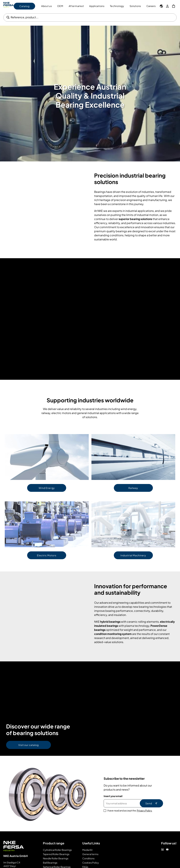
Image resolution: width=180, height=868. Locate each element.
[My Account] (167, 6)
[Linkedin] (163, 849)
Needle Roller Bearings (56, 858)
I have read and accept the (130, 810)
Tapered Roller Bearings (56, 854)
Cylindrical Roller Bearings (57, 850)
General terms (90, 854)
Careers (151, 6)
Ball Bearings (50, 863)
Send (151, 803)
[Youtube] (167, 849)
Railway (133, 488)
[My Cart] (174, 6)
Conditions (88, 858)
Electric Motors (47, 555)
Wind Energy (47, 488)
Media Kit (87, 850)
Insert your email (113, 796)
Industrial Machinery (133, 555)
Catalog (24, 6)
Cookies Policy (91, 863)
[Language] (161, 6)
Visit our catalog (29, 745)
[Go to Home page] (9, 6)
